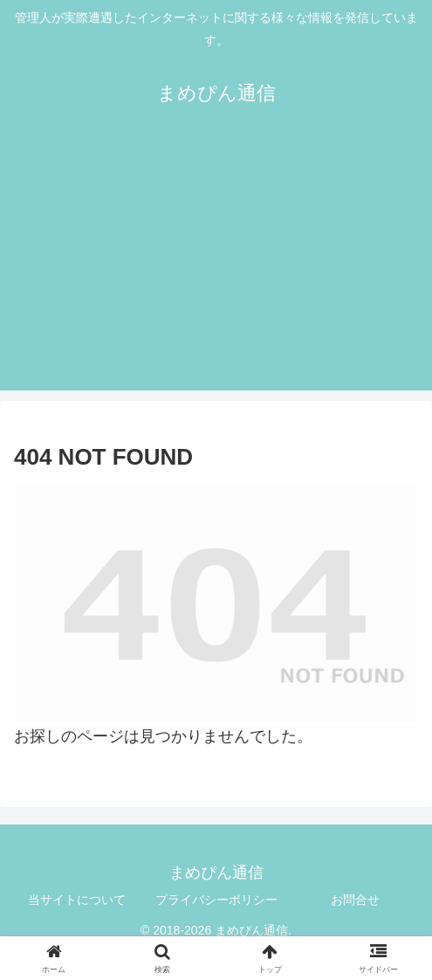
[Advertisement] (216, 268)
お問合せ (355, 900)
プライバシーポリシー (216, 900)
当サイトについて (77, 900)
